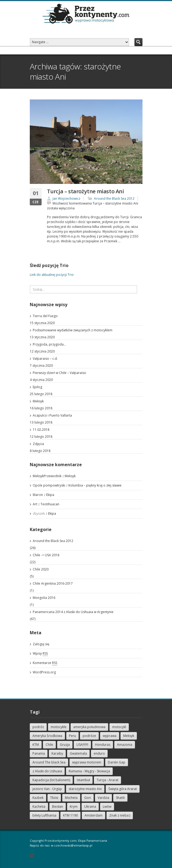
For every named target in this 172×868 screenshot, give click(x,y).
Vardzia (103, 798)
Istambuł (83, 780)
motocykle (59, 727)
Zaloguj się (41, 644)
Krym (74, 806)
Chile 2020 (41, 569)
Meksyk (38, 401)
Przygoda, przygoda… (49, 344)
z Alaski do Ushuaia (47, 771)
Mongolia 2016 (44, 598)
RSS (32, 855)
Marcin (38, 495)
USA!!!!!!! (82, 745)
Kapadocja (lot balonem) (51, 780)
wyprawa (110, 736)
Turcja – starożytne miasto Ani (85, 191)
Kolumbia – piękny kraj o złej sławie (95, 485)
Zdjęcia (38, 444)
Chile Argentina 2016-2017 (53, 583)
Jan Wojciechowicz (66, 199)
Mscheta (71, 798)
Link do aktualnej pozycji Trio (52, 275)
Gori (88, 798)
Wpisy (40, 654)
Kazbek (38, 798)
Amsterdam (94, 815)
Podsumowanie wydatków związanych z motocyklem (73, 330)
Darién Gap (117, 762)
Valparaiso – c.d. (45, 359)
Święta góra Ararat (123, 789)
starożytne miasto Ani (85, 789)
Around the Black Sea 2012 (114, 199)
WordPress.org (44, 672)
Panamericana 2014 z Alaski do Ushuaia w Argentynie (73, 612)
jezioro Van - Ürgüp (47, 789)
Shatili (120, 798)
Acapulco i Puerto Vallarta (52, 415)
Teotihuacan (50, 504)
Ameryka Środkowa (47, 736)
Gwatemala (78, 753)
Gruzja (65, 745)
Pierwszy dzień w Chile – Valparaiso (59, 373)
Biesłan (58, 806)
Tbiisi (54, 798)
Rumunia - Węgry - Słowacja (89, 771)
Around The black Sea (49, 762)
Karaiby (57, 753)
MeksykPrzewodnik (47, 476)
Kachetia (39, 806)
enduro (99, 753)
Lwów (107, 806)
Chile (49, 745)
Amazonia (125, 745)
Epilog (37, 387)
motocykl (119, 727)
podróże (89, 736)
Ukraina (90, 806)
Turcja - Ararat (107, 780)
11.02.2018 (41, 430)
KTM (36, 745)
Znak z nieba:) (120, 815)
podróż (38, 727)
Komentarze (45, 663)
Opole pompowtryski (49, 485)
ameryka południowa (89, 727)
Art (35, 504)
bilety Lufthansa (44, 815)
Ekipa (50, 495)
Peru (72, 736)
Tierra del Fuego (45, 316)
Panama (39, 753)
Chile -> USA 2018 (46, 555)
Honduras (103, 745)
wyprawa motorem (87, 762)
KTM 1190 (70, 815)
